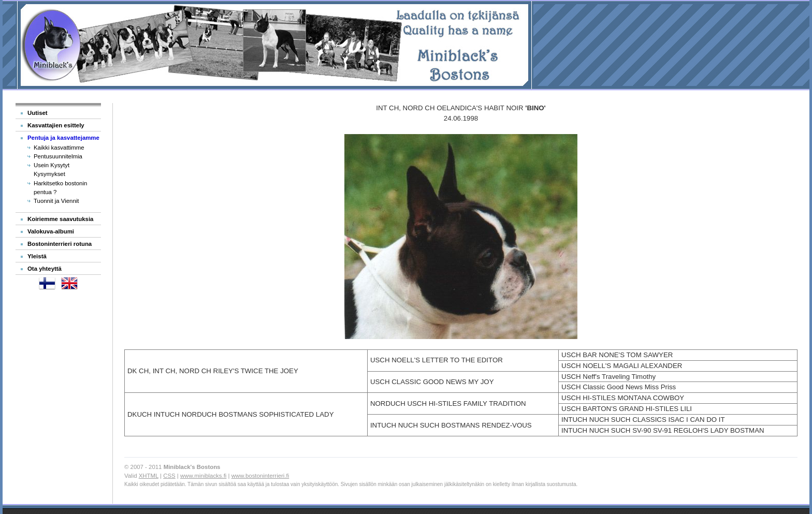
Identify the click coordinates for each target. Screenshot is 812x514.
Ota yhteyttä (45, 269)
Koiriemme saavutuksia (60, 219)
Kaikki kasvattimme (59, 148)
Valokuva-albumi (51, 231)
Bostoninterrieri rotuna (60, 244)
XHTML (149, 476)
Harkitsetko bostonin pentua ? (60, 188)
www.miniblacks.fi (203, 476)
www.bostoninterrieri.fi (260, 476)
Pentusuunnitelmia (58, 156)
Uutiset (38, 113)
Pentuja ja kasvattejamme (63, 138)
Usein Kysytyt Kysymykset (52, 170)
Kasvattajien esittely (56, 125)
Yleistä (37, 256)
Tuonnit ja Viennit (56, 201)
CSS (169, 476)
